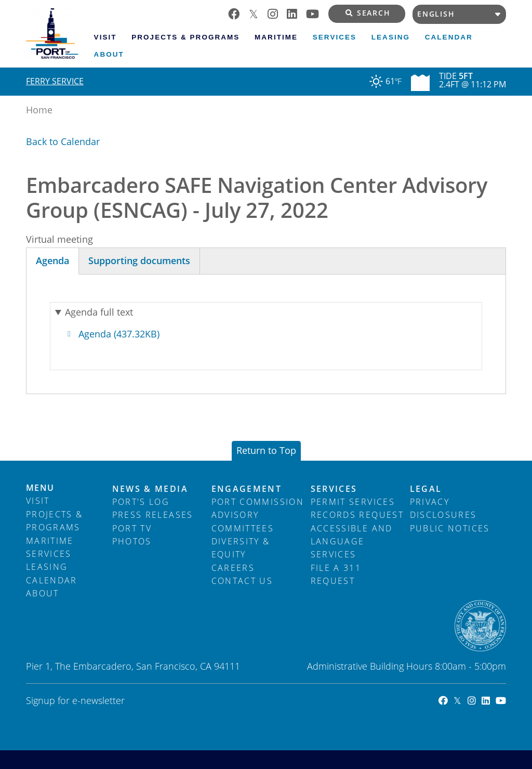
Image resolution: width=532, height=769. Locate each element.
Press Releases (153, 515)
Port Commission (258, 502)
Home (39, 110)
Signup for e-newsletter (75, 700)
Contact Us (242, 581)
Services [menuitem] (335, 37)
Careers (233, 568)
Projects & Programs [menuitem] (185, 37)
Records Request (357, 515)
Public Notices (450, 528)
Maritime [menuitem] (276, 37)
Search (368, 13)
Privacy (430, 502)
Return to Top (266, 450)
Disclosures (443, 515)
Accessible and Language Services (352, 542)
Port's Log (141, 502)
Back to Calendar (63, 141)
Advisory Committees (243, 521)
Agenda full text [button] (99, 312)
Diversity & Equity (241, 548)
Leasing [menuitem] (391, 37)
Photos (132, 541)
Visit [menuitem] (105, 37)
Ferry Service (55, 81)
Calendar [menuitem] (449, 37)
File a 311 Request (336, 574)
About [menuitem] (109, 54)
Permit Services (353, 502)
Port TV (132, 528)
